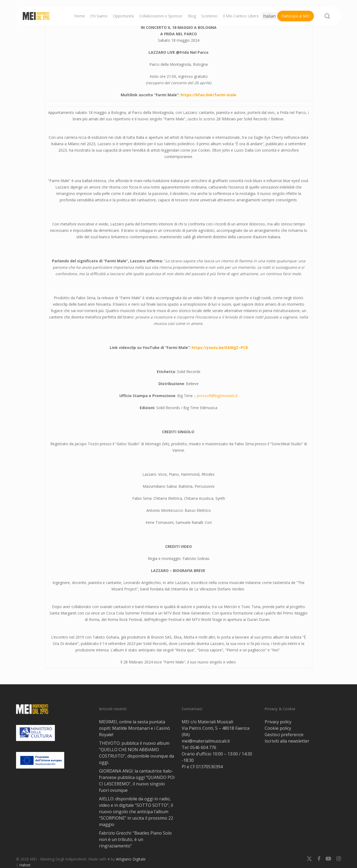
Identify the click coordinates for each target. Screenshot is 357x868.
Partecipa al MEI (296, 16)
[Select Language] (274, 16)
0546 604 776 (203, 747)
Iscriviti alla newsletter (287, 741)
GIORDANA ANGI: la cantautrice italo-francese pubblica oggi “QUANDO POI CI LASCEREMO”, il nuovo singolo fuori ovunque (137, 781)
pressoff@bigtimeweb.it (217, 396)
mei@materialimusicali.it (206, 741)
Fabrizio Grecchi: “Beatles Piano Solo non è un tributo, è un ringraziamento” (135, 839)
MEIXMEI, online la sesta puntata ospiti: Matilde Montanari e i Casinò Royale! (134, 728)
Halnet (25, 865)
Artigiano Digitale (131, 859)
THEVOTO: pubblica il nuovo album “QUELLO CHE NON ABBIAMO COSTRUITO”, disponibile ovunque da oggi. (136, 753)
